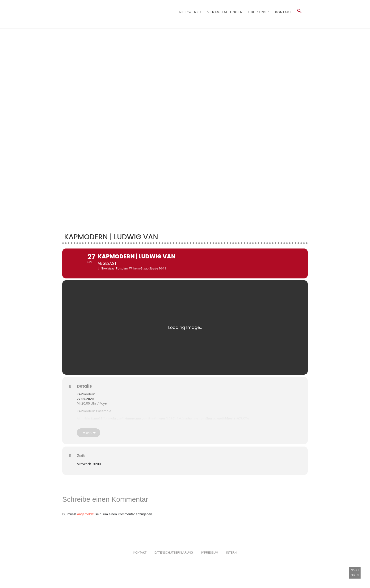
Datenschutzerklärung (174, 565)
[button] (299, 12)
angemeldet (86, 527)
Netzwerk (189, 12)
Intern (231, 565)
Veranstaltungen (225, 12)
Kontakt (283, 12)
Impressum (210, 565)
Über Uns (257, 12)
